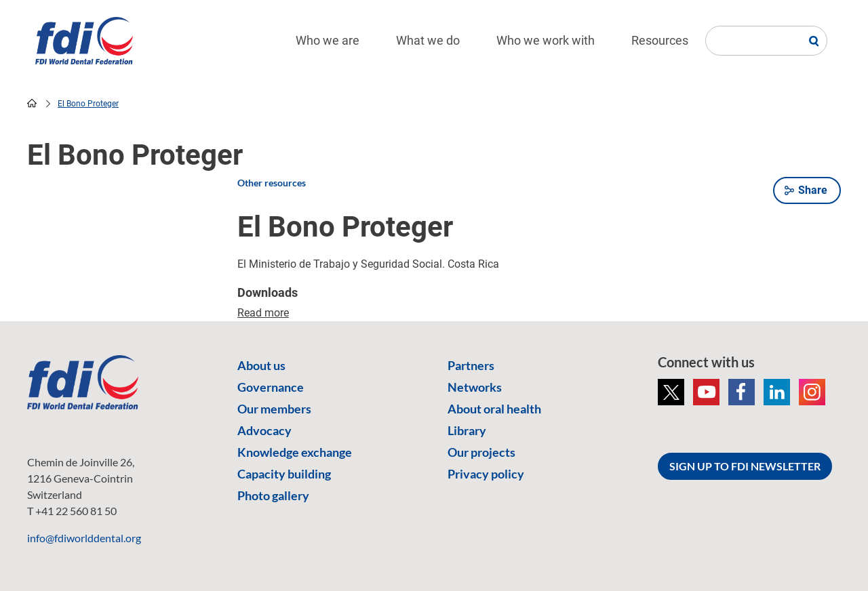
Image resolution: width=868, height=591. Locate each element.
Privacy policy (486, 474)
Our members (274, 409)
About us (261, 365)
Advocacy (264, 430)
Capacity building (284, 474)
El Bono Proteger (88, 104)
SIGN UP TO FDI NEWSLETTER (745, 466)
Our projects (481, 452)
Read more (263, 313)
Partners (471, 365)
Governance (271, 387)
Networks (475, 387)
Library (467, 430)
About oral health (494, 409)
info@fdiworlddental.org (84, 538)
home (32, 103)
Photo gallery (273, 495)
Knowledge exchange (295, 452)
